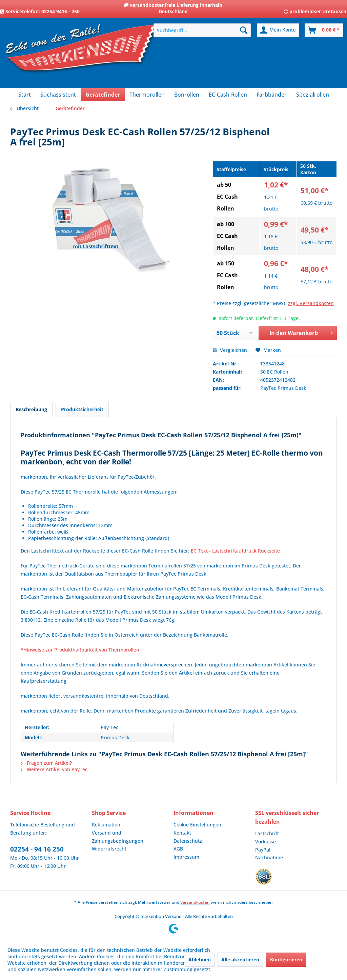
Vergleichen (230, 350)
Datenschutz (188, 841)
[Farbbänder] (272, 95)
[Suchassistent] (58, 95)
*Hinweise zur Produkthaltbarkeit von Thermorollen (80, 650)
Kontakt (182, 833)
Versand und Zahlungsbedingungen (118, 837)
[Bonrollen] (187, 95)
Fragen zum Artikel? (46, 763)
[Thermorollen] (147, 95)
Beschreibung (31, 409)
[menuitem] (202, 30)
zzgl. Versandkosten (311, 303)
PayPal (263, 850)
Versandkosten (195, 902)
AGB (178, 849)
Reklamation (106, 825)
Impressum (186, 857)
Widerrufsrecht (109, 849)
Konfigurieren (286, 959)
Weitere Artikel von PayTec (54, 769)
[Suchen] (244, 30)
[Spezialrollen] (313, 95)
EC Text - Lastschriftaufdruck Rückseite (235, 551)
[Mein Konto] (278, 30)
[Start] (25, 95)
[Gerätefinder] (103, 95)
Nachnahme (269, 857)
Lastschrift (267, 833)
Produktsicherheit (82, 409)
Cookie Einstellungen (197, 825)
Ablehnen (200, 959)
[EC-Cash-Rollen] (228, 95)
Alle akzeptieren (240, 959)
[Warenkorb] (324, 30)
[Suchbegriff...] (202, 30)
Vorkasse (266, 842)
